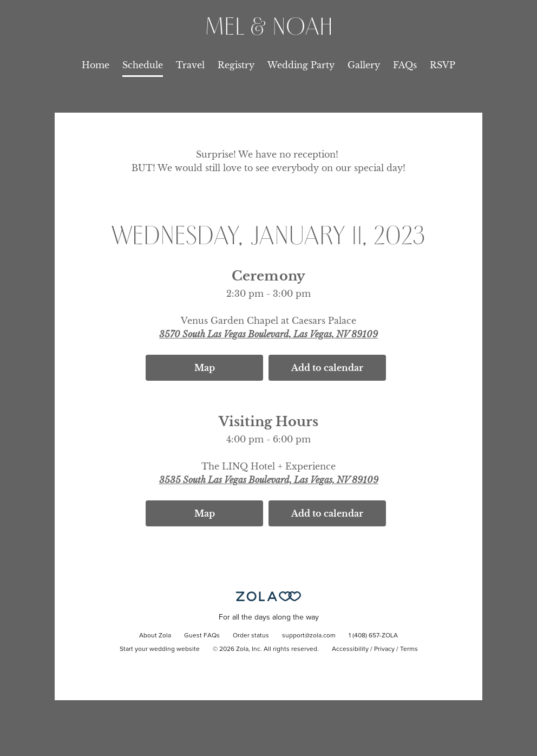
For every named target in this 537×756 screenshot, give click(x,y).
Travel (190, 65)
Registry (236, 65)
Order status (251, 636)
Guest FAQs (202, 636)
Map (205, 368)
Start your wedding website (160, 649)
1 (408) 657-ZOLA (373, 636)
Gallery (364, 65)
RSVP (443, 65)
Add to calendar (327, 368)
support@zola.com (309, 636)
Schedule (143, 65)
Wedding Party (301, 65)
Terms (409, 649)
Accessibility (350, 649)
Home (96, 65)
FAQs (405, 65)
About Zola (155, 636)
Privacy (384, 649)
